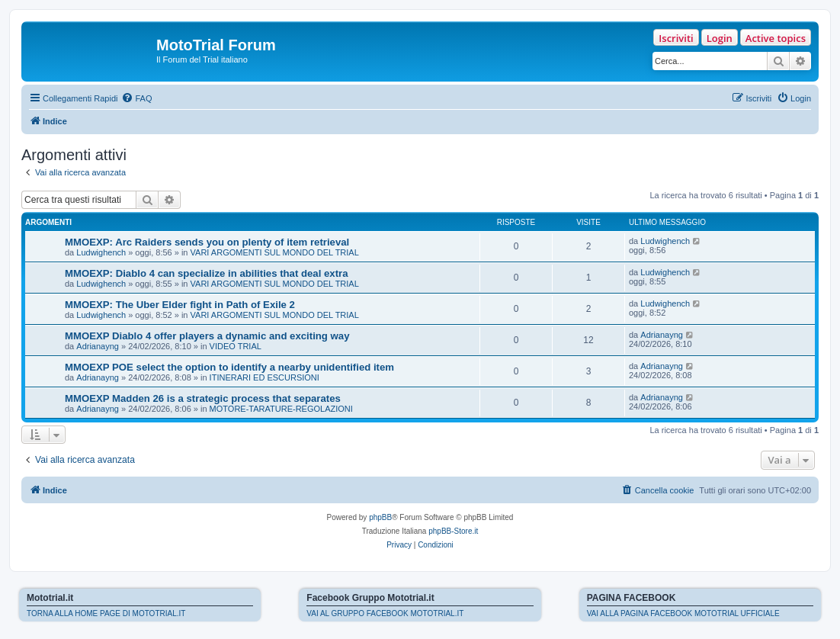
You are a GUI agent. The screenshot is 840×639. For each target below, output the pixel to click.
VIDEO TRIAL (236, 346)
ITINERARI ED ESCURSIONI (265, 377)
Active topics (776, 38)
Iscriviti (676, 38)
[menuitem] (136, 98)
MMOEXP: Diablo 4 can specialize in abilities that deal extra (207, 273)
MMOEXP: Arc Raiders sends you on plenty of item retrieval (207, 242)
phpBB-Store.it (453, 531)
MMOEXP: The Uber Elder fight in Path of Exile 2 (180, 305)
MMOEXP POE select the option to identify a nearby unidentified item (229, 367)
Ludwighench (101, 252)
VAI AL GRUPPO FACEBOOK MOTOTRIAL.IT (385, 613)
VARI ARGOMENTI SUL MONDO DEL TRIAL (275, 252)
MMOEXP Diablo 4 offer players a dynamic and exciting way (207, 336)
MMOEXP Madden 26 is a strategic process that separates (203, 398)
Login (720, 38)
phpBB (380, 517)
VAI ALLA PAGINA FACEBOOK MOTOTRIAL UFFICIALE (683, 613)
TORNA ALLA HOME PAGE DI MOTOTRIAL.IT (106, 613)
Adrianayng (98, 346)
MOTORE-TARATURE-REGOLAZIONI (281, 409)
